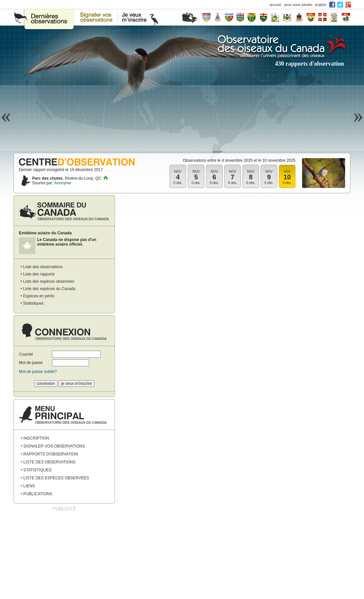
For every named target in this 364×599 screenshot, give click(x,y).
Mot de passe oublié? (38, 372)
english (321, 5)
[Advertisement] (64, 556)
